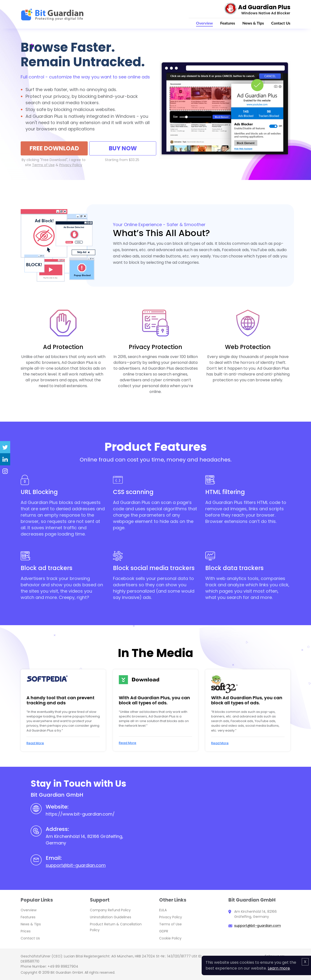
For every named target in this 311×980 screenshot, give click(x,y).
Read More (35, 743)
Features (228, 23)
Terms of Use (170, 924)
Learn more (279, 968)
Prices (26, 931)
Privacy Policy (171, 917)
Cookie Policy (170, 938)
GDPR (164, 931)
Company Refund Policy (110, 910)
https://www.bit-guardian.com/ (80, 814)
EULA (163, 910)
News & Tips (253, 23)
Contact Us (281, 23)
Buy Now (123, 148)
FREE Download (54, 148)
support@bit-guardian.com (76, 865)
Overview (204, 23)
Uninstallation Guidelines (111, 917)
